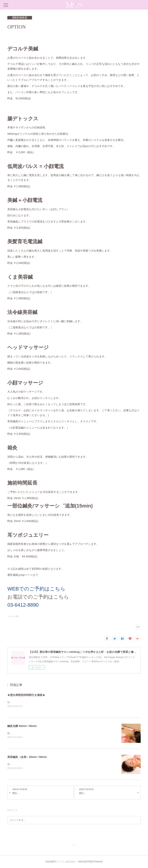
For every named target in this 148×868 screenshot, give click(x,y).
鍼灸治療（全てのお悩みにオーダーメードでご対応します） (39, 733)
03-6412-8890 (23, 605)
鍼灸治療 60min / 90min (22, 726)
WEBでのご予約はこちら (36, 589)
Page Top (74, 846)
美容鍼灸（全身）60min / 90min (27, 757)
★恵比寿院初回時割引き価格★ (26, 695)
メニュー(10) (13, 616)
